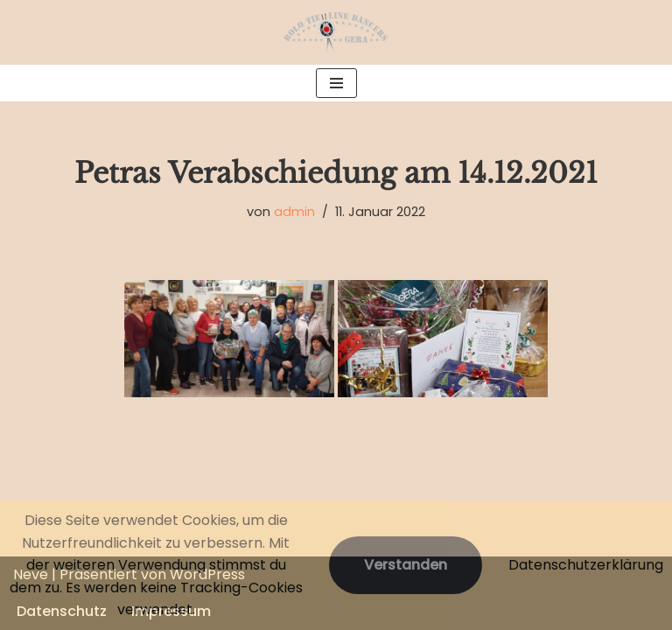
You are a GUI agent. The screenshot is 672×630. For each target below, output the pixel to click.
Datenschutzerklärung (586, 565)
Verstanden (406, 565)
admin (294, 212)
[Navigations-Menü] (336, 83)
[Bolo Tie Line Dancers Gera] (336, 32)
